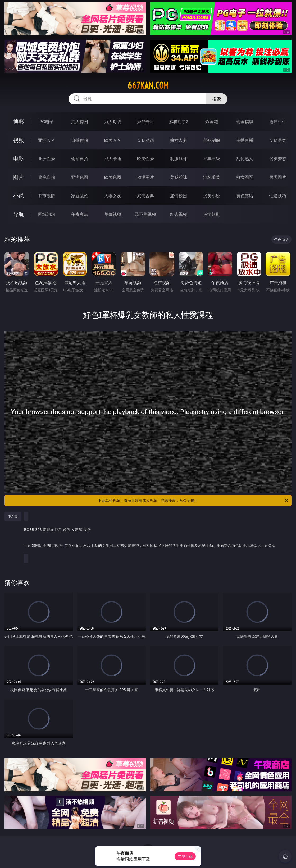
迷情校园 (179, 196)
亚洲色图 (80, 177)
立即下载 (185, 856)
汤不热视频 (145, 214)
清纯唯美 (212, 177)
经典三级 (212, 159)
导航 (19, 214)
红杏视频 (179, 214)
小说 (19, 196)
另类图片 (278, 177)
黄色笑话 (245, 196)
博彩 (19, 121)
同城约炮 (47, 214)
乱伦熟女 (245, 159)
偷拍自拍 (80, 159)
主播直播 (245, 140)
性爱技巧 (278, 196)
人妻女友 (113, 196)
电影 (19, 159)
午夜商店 (80, 214)
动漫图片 (145, 177)
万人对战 (113, 122)
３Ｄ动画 (145, 140)
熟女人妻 (179, 140)
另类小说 (212, 196)
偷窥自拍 (47, 177)
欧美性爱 (145, 159)
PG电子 (46, 122)
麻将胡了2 (179, 122)
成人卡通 (113, 159)
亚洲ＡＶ (47, 140)
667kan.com (148, 85)
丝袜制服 (212, 140)
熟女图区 (245, 177)
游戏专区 (145, 122)
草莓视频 (113, 214)
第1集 (13, 516)
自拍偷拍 (80, 140)
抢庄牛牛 (278, 122)
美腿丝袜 (179, 177)
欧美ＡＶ (113, 140)
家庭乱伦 (80, 196)
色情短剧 (212, 214)
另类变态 (278, 159)
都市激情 (47, 196)
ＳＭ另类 (278, 140)
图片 (19, 177)
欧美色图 (113, 177)
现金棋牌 (245, 122)
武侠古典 (145, 196)
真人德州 (80, 122)
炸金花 (212, 122)
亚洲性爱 (47, 159)
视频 (19, 140)
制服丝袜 (179, 159)
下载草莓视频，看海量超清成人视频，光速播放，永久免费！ (193, 500)
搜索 (217, 99)
